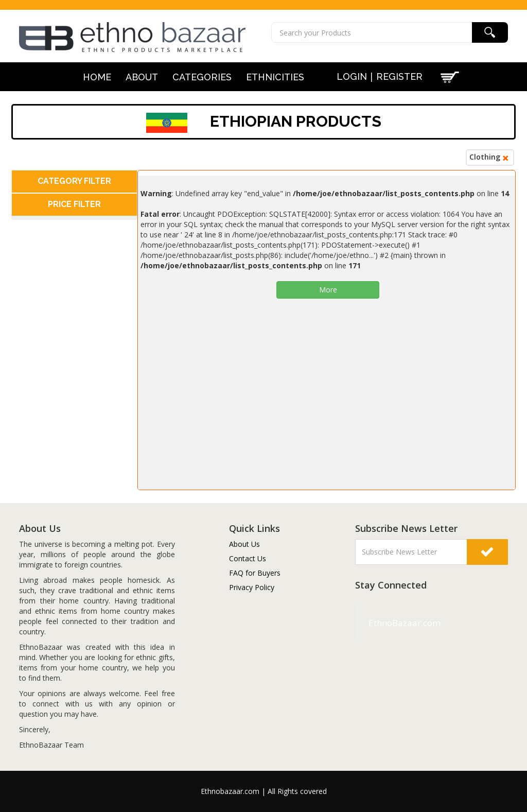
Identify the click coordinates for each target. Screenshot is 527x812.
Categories (202, 77)
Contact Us (248, 558)
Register (399, 76)
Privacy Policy (252, 587)
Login (352, 76)
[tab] (74, 182)
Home (97, 77)
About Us (244, 544)
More (328, 290)
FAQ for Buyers (255, 573)
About (142, 77)
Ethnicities (275, 77)
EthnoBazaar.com (380, 623)
